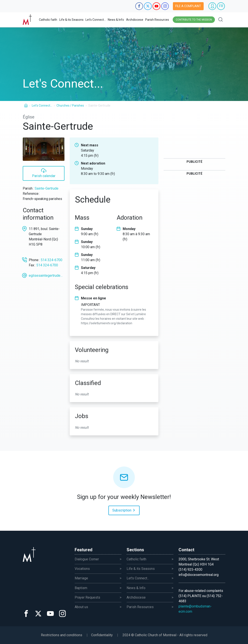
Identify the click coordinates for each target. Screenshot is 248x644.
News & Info (116, 20)
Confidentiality (102, 635)
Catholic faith (48, 20)
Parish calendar (44, 173)
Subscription (124, 510)
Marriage (81, 578)
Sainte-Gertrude (47, 188)
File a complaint (188, 6)
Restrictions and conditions (62, 635)
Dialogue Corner (87, 559)
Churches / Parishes (70, 105)
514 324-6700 (52, 260)
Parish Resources (157, 20)
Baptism (81, 588)
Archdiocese (135, 20)
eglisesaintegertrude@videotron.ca (47, 276)
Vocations (82, 569)
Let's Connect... (96, 20)
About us (81, 607)
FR (221, 6)
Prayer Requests (87, 597)
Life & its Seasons (71, 20)
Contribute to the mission (194, 20)
